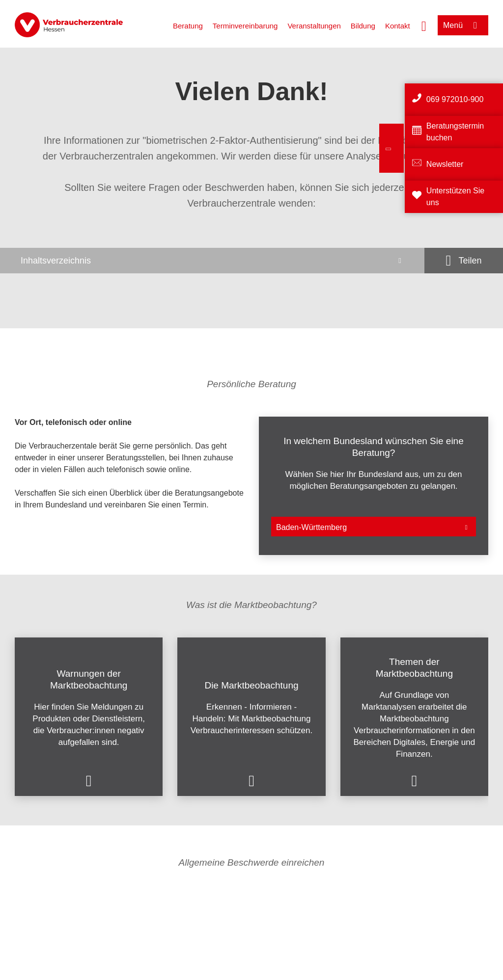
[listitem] (129, 486)
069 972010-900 (455, 99)
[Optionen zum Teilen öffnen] (464, 261)
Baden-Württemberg (311, 527)
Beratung (188, 26)
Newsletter (445, 164)
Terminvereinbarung (245, 26)
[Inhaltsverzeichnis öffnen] (212, 261)
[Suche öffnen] (424, 25)
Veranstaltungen (314, 26)
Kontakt (398, 26)
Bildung (363, 26)
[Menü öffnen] (463, 25)
